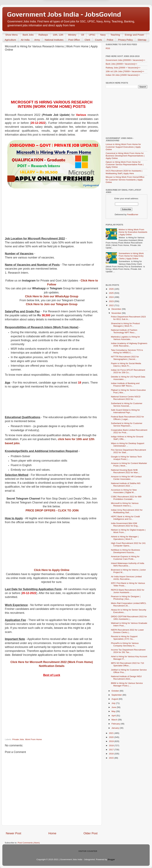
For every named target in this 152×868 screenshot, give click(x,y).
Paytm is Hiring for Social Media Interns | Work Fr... (126, 365)
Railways (43, 35)
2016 (112, 754)
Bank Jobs (28, 35)
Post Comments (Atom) (29, 843)
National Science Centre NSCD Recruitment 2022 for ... (126, 398)
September (117, 695)
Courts (98, 40)
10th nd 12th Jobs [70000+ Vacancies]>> (125, 71)
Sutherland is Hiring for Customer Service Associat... (127, 405)
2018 (112, 746)
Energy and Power (134, 35)
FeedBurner (133, 214)
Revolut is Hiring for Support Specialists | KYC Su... (124, 638)
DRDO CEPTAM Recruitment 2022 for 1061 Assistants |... (129, 618)
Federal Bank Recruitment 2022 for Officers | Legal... (128, 418)
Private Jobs (18, 739)
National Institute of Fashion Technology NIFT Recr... (124, 331)
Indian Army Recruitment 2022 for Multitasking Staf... (127, 511)
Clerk (87, 40)
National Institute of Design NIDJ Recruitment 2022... (126, 678)
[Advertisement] (52, 76)
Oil (82, 35)
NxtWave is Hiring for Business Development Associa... (126, 551)
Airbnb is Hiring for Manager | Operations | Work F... (125, 538)
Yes (92, 10)
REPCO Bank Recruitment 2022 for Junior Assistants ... (128, 591)
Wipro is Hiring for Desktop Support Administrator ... (128, 445)
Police (110, 40)
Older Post (91, 833)
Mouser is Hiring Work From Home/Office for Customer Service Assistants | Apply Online (125, 180)
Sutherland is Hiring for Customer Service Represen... (127, 425)
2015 (112, 758)
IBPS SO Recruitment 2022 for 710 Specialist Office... (128, 664)
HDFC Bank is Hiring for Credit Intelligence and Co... (125, 518)
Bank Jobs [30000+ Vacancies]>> (121, 64)
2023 (112, 301)
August (115, 699)
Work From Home (33, 739)
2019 (112, 741)
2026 (112, 289)
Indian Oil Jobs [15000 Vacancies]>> (123, 75)
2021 (112, 733)
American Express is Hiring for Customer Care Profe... (125, 558)
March (115, 720)
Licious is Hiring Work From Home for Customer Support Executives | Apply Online (123, 147)
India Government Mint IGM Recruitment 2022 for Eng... (125, 525)
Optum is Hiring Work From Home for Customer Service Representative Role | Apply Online (125, 164)
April (114, 716)
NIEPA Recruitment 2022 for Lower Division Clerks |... (127, 631)
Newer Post (14, 833)
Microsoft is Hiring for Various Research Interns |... (125, 504)
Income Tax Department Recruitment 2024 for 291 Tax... (128, 651)
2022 (112, 305)
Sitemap (142, 40)
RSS (108, 48)
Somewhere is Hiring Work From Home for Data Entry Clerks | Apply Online (131, 256)
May (114, 711)
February (116, 724)
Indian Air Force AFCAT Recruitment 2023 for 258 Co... (128, 371)
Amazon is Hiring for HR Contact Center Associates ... (126, 478)
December (117, 309)
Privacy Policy (125, 40)
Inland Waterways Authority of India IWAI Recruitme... (128, 564)
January (116, 728)
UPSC (92, 35)
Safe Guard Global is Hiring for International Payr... (125, 411)
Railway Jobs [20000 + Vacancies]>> (123, 68)
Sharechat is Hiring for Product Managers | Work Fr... (125, 325)
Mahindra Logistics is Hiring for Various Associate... (126, 338)
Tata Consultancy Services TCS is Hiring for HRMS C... (127, 351)
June (114, 707)
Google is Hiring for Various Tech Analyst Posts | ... (126, 458)
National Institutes (54, 40)
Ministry (72, 35)
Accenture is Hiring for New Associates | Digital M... (124, 491)
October (116, 691)
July (114, 703)
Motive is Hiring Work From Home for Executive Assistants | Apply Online (133, 232)
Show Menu (12, 35)
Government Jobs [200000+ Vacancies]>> (125, 60)
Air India (25, 40)
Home (52, 833)
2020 (112, 737)
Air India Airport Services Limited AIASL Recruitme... (126, 578)
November (117, 313)
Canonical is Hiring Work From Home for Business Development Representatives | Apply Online (125, 156)
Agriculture (10, 40)
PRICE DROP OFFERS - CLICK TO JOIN (52, 510)
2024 (112, 297)
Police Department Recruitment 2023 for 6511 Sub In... (128, 318)
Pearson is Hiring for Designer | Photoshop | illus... (126, 598)
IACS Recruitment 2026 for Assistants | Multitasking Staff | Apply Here (124, 172)
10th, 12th (58, 35)
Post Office (74, 40)
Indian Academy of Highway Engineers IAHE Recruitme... (129, 345)
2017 (112, 750)
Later (61, 10)
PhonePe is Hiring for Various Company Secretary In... (125, 644)
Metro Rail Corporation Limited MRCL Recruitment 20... (129, 604)
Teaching (115, 35)
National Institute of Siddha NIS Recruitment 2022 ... (126, 485)
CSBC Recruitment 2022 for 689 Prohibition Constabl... (126, 498)
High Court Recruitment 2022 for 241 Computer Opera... (128, 544)
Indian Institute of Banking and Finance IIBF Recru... (125, 385)
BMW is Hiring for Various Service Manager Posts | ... (127, 684)
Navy (103, 35)
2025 (112, 293)
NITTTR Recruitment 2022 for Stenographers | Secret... (125, 358)
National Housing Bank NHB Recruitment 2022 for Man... (125, 471)
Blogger (111, 859)
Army (37, 40)
